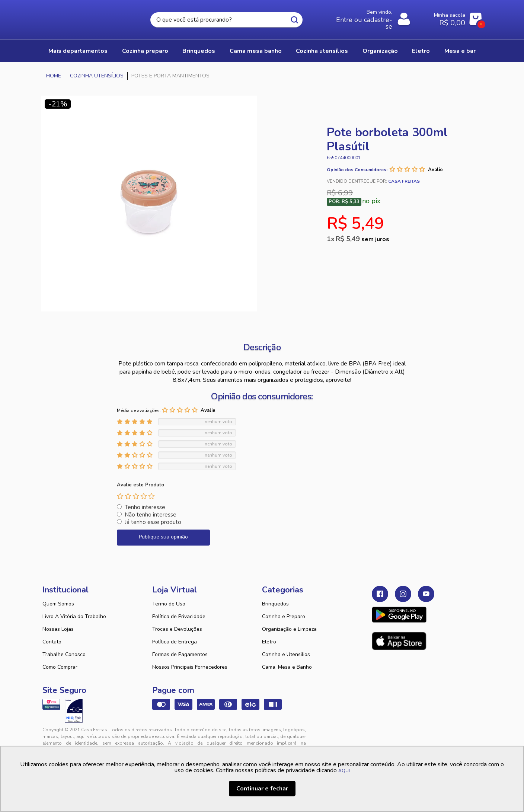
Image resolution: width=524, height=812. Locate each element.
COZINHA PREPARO (145, 51)
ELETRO (421, 51)
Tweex (382, 736)
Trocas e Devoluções (177, 629)
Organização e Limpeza (289, 629)
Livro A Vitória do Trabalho (74, 616)
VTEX (413, 736)
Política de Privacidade (179, 616)
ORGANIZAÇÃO (380, 51)
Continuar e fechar (262, 789)
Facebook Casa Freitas (380, 594)
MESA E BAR (460, 51)
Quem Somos (58, 604)
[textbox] (226, 20)
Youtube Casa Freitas (426, 594)
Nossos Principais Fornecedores (190, 667)
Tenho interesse (145, 507)
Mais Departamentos (78, 51)
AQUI (344, 771)
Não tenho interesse (151, 515)
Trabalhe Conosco (64, 654)
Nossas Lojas (58, 629)
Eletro (269, 642)
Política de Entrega (175, 642)
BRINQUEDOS (199, 51)
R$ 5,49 (362, 239)
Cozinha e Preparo (284, 616)
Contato (52, 642)
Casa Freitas (83, 17)
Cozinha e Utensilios (286, 654)
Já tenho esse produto (153, 522)
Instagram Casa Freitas (403, 594)
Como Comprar (60, 667)
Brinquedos (275, 604)
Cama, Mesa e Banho (287, 667)
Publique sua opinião (163, 537)
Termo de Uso (169, 604)
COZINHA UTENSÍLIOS (322, 51)
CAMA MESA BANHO (256, 51)
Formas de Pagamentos (180, 654)
